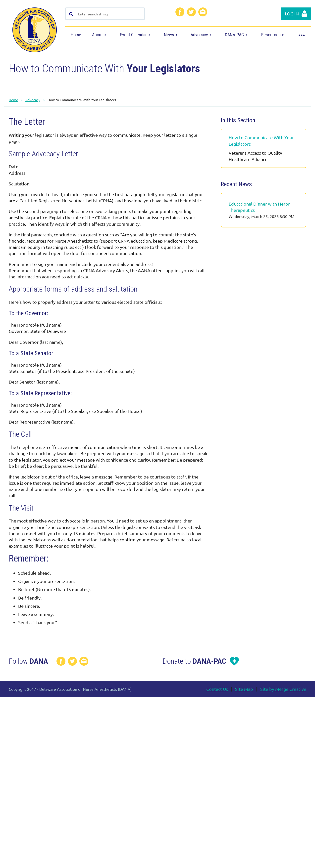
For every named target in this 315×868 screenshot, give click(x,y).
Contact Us (217, 689)
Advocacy (33, 100)
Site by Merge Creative (283, 689)
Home (13, 100)
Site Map (244, 689)
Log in (292, 14)
